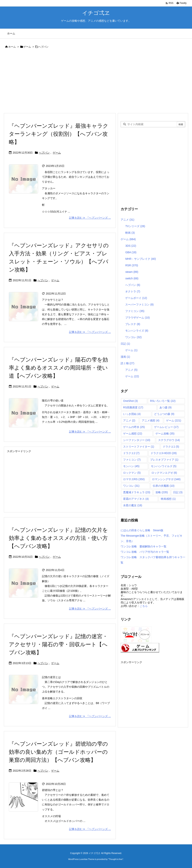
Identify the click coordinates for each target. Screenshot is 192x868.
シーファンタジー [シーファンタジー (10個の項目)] (137, 440)
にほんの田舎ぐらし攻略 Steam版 (142, 530)
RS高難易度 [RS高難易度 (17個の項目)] (133, 407)
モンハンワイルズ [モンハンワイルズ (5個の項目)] (164, 466)
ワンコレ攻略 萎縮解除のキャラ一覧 (144, 546)
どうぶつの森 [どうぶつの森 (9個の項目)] (164, 414)
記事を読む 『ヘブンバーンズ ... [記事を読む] (90, 218)
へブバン (44, 153)
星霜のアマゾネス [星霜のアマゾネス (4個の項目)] (136, 499)
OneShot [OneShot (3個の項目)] (130, 401)
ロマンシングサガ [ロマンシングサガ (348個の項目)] (166, 479)
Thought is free (116, 859)
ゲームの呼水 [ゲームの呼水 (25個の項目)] (134, 427)
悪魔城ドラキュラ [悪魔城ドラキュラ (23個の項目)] (137, 492)
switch (132, 278)
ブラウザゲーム (137, 318)
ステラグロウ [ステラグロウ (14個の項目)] (169, 440)
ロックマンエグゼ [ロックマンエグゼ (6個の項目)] (164, 473)
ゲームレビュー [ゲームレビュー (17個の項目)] (166, 427)
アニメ (127, 220)
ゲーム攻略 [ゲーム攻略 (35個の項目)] (165, 434)
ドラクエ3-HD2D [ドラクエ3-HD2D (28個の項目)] (164, 453)
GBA (131, 252)
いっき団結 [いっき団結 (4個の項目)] (132, 414)
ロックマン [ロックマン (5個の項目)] (132, 473)
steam (132, 272)
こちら (144, 606)
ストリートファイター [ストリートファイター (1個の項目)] (139, 447)
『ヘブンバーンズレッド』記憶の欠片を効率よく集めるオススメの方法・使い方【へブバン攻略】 (58, 538)
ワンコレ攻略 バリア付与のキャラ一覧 (145, 552)
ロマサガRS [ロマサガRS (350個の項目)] (134, 479)
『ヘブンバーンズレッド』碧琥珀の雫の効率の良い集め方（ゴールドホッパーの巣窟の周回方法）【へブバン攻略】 (58, 752)
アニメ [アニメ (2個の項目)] (129, 420)
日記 (125, 344)
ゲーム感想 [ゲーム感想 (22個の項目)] (133, 434)
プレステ (133, 324)
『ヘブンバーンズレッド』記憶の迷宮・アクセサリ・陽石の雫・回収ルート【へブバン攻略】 (58, 644)
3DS (131, 246)
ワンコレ (133, 337)
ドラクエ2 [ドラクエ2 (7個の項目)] (131, 453)
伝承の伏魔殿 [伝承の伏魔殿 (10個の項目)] (164, 486)
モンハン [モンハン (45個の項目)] (131, 466)
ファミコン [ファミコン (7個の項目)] (132, 460)
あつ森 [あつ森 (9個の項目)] (166, 407)
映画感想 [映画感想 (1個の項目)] (168, 499)
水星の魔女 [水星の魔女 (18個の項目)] (133, 505)
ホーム (12, 47)
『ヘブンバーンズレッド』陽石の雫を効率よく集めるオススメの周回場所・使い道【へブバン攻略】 (58, 368)
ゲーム (27, 47)
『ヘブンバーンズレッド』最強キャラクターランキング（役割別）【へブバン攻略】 (59, 134)
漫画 (125, 357)
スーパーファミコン (139, 305)
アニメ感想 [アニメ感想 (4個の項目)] (151, 420)
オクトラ (133, 291)
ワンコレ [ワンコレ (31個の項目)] (131, 486)
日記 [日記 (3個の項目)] (178, 492)
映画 (130, 233)
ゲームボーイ (136, 298)
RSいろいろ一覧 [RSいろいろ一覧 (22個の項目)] (163, 401)
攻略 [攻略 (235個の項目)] (162, 492)
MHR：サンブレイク (141, 259)
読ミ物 (127, 363)
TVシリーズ (135, 226)
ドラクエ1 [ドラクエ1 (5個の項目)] (171, 447)
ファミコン (135, 311)
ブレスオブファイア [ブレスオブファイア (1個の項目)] (164, 460)
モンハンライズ (137, 331)
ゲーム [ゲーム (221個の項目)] (174, 420)
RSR (132, 265)
